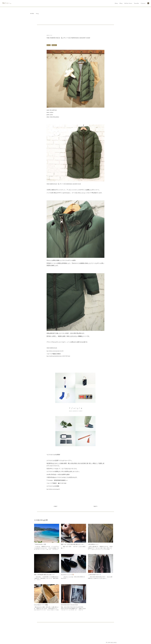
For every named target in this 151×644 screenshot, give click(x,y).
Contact (143, 3)
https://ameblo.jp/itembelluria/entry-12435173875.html (58, 356)
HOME (32, 13)
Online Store (128, 3)
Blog (121, 3)
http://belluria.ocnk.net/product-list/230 (55, 351)
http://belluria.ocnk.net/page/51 (53, 489)
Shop (116, 3)
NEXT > (96, 506)
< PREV (55, 506)
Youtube (137, 3)
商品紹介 (54, 45)
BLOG (49, 45)
